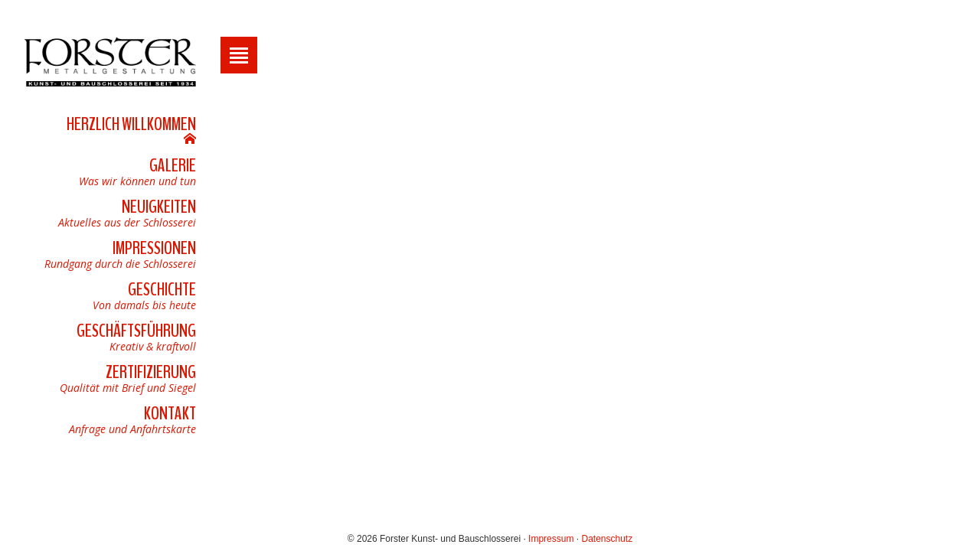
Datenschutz (607, 539)
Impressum (551, 539)
